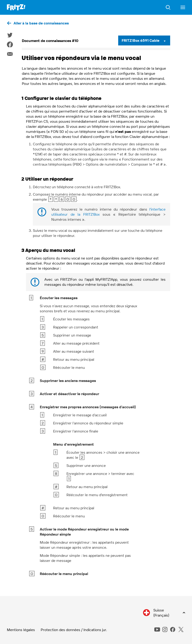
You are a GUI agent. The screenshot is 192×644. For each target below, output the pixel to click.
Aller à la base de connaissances (41, 23)
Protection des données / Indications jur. (74, 630)
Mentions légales (21, 630)
